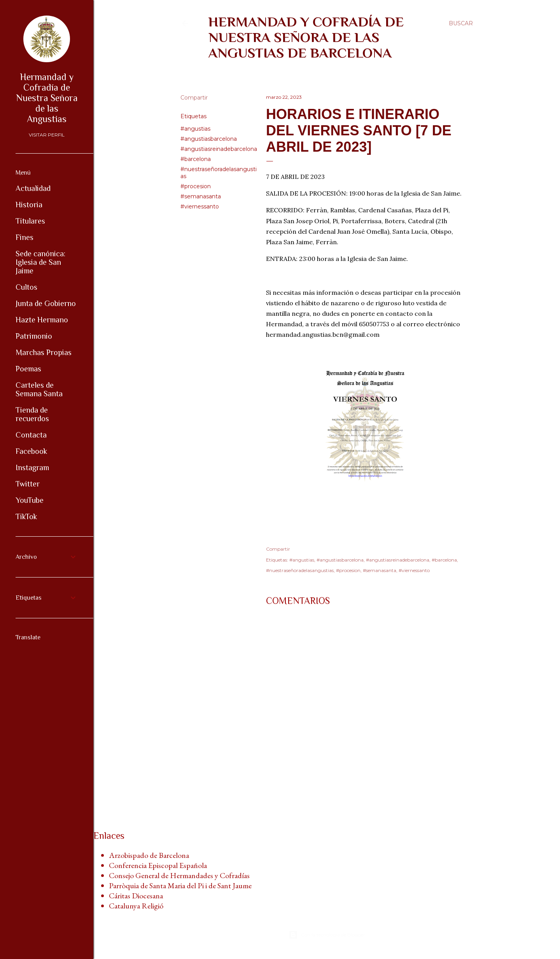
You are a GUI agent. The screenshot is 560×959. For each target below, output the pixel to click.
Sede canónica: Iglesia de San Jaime (40, 262)
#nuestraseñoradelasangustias (300, 570)
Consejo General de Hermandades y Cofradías (179, 875)
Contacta (31, 435)
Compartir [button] (194, 98)
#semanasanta (201, 196)
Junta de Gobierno (46, 303)
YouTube (30, 500)
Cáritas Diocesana (136, 896)
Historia (29, 205)
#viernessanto (200, 206)
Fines (24, 237)
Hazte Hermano (42, 320)
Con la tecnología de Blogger (327, 935)
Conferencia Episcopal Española (158, 865)
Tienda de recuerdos (32, 414)
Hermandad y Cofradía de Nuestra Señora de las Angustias (47, 98)
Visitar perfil (47, 135)
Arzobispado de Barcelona (149, 855)
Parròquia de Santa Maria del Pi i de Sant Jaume (180, 885)
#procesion (196, 186)
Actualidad (33, 188)
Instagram (32, 467)
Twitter (28, 484)
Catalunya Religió (136, 906)
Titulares (30, 221)
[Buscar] (461, 23)
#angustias (195, 129)
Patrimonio (34, 336)
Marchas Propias (44, 352)
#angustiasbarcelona (209, 139)
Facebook (31, 451)
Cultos (26, 287)
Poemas (28, 369)
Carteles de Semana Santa (39, 389)
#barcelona (196, 159)
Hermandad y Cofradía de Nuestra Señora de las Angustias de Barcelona (306, 37)
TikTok (26, 516)
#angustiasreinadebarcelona (219, 149)
